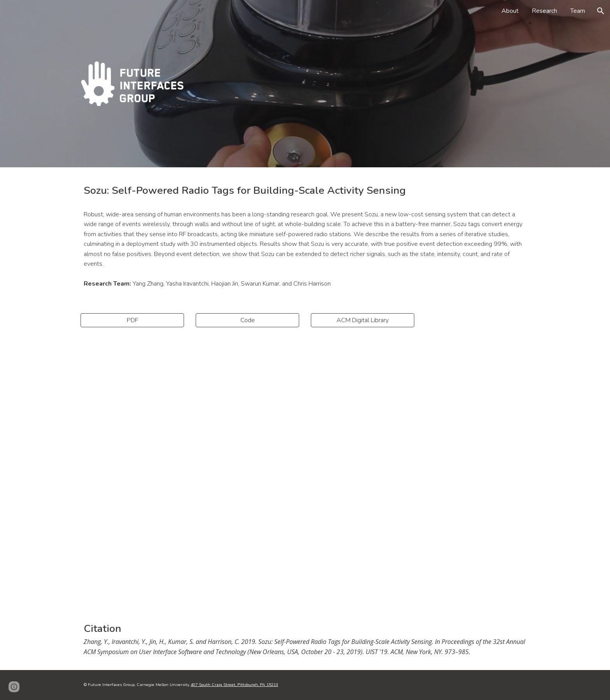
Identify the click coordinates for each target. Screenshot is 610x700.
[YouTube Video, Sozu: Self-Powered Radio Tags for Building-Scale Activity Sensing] (305, 472)
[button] (601, 11)
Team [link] (578, 11)
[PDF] (132, 320)
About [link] (510, 11)
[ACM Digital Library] (363, 320)
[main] (305, 190)
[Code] (247, 320)
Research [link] (544, 11)
